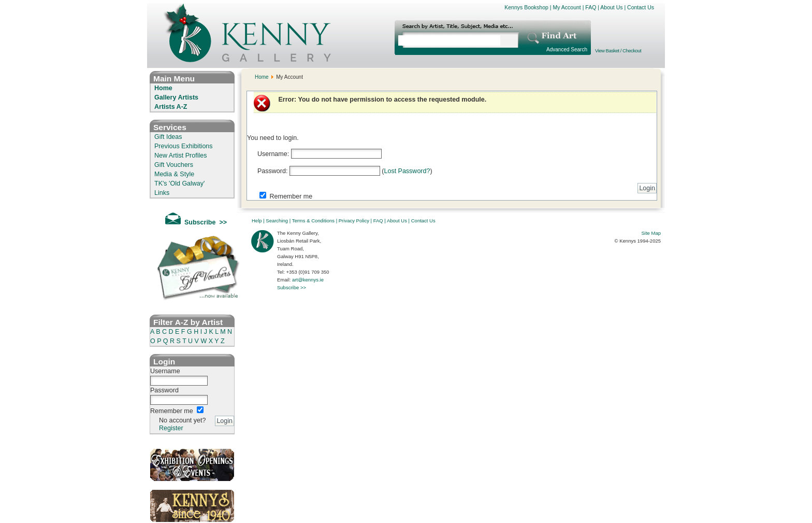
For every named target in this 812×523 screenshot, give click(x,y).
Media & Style (174, 174)
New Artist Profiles (180, 156)
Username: (273, 154)
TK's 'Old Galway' (179, 183)
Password (164, 390)
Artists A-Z (171, 107)
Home (163, 88)
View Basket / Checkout (618, 51)
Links (162, 193)
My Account (567, 7)
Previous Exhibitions (184, 146)
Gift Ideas (168, 137)
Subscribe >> (292, 287)
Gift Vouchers (174, 165)
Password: (272, 171)
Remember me (172, 411)
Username (165, 371)
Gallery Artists (176, 97)
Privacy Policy (354, 221)
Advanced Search (567, 50)
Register (171, 428)
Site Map (651, 233)
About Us (611, 7)
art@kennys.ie (308, 280)
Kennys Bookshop (526, 7)
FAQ (591, 7)
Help (257, 221)
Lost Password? (407, 171)
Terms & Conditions (313, 221)
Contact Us (641, 7)
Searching (277, 221)
